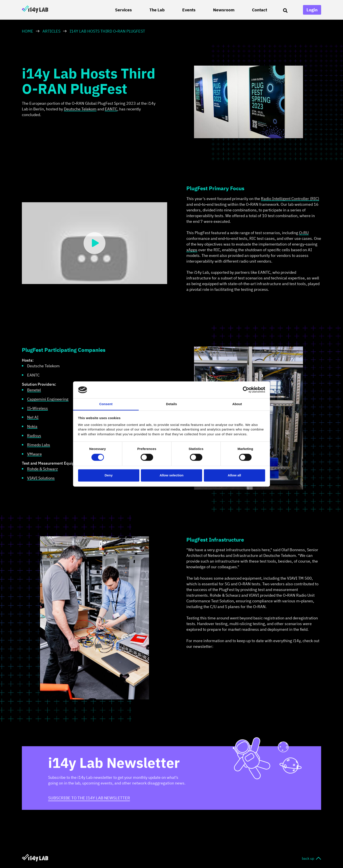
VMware (34, 454)
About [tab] (237, 404)
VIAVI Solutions (41, 478)
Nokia (32, 426)
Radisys (34, 436)
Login (312, 10)
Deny (109, 475)
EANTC (111, 109)
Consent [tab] (106, 404)
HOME (28, 31)
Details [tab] (171, 404)
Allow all (234, 475)
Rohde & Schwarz (42, 469)
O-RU (304, 233)
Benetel (34, 390)
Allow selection (171, 475)
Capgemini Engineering (48, 399)
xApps (192, 250)
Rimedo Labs (39, 445)
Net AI (33, 417)
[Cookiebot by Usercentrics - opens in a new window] (246, 390)
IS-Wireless (38, 408)
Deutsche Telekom (80, 109)
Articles (51, 31)
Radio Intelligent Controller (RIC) (290, 199)
